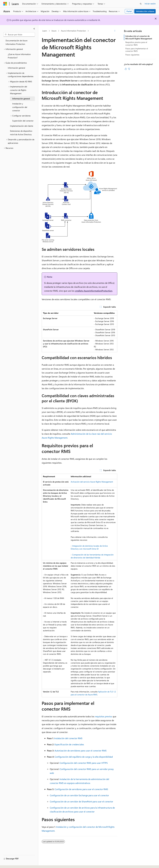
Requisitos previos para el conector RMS (136, 43)
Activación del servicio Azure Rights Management (92, 482)
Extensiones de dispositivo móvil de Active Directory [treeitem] (21, 133)
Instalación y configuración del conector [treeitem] (20, 107)
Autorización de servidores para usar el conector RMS (81, 751)
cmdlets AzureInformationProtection (94, 291)
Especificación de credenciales (69, 744)
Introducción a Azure (145, 11)
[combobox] (19, 35)
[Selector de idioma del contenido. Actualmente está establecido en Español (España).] (13, 863)
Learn (45, 31)
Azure (54, 31)
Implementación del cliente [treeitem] (22, 126)
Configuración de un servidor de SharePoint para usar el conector (81, 801)
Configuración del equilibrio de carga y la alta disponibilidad (84, 757)
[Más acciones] (115, 31)
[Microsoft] (5, 4)
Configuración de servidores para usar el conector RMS (81, 789)
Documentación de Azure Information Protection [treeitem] (16, 42)
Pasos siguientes (132, 55)
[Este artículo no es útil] (129, 69)
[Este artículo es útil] (126, 69)
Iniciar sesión (150, 4)
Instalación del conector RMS (68, 738)
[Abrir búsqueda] (141, 4)
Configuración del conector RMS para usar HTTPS (84, 763)
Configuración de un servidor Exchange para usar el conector (79, 795)
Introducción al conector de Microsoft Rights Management (139, 37)
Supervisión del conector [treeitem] (23, 121)
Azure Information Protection (73, 31)
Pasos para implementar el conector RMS (137, 50)
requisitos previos (103, 716)
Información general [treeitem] (16, 68)
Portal (129, 11)
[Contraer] (34, 29)
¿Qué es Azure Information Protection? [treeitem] (19, 56)
